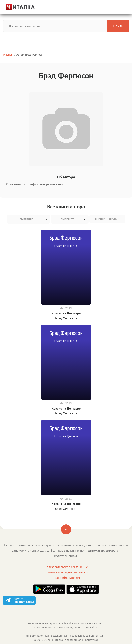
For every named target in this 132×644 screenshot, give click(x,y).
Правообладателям (66, 578)
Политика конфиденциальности (66, 572)
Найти (118, 26)
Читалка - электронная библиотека (75, 640)
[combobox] (28, 219)
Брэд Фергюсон (66, 318)
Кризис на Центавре (66, 313)
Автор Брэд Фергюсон (30, 54)
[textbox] (28, 219)
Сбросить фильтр (107, 219)
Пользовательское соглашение (66, 567)
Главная (8, 54)
